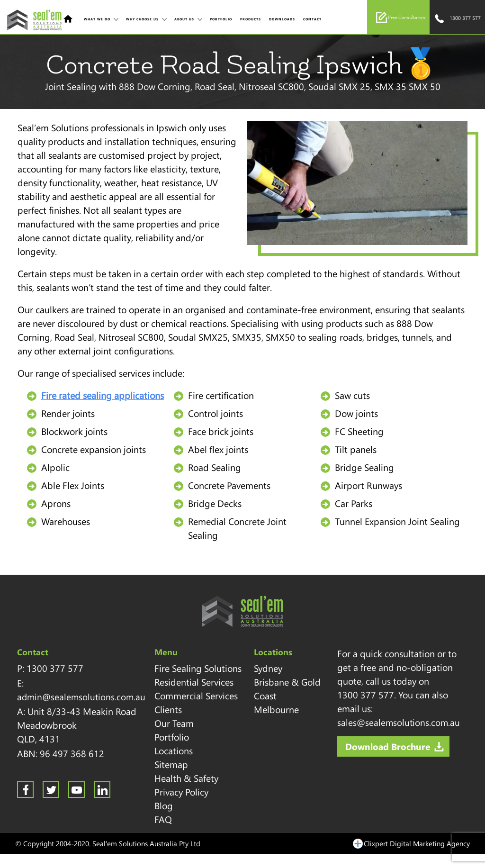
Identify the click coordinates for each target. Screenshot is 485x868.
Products (251, 19)
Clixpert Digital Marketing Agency (417, 843)
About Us (184, 19)
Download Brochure (388, 746)
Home (68, 19)
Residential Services (194, 682)
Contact (312, 19)
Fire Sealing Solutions (198, 668)
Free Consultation (401, 17)
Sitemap (171, 764)
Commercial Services (196, 696)
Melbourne (276, 709)
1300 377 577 (457, 19)
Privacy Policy (181, 792)
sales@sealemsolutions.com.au (399, 722)
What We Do (97, 19)
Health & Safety (186, 778)
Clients (168, 709)
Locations (174, 750)
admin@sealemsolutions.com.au (81, 696)
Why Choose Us (142, 19)
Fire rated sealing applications (103, 395)
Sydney (268, 668)
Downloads (282, 19)
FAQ (163, 819)
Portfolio (221, 19)
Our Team (174, 723)
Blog (164, 805)
